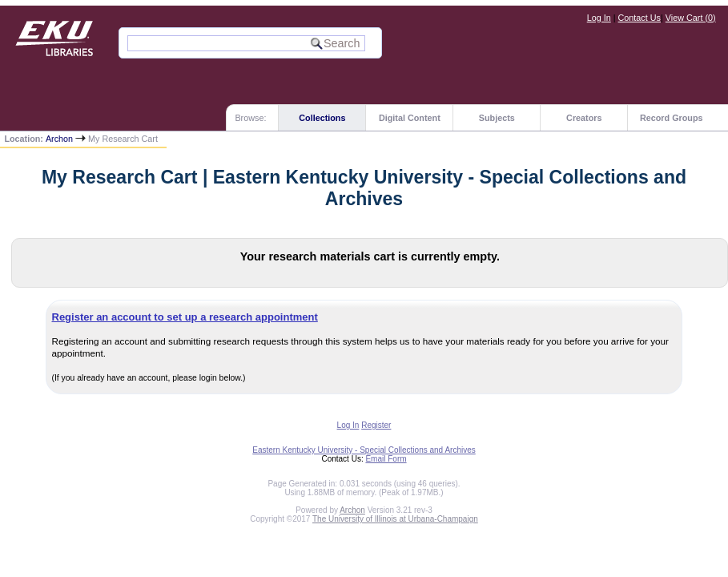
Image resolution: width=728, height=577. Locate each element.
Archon (59, 139)
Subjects (497, 118)
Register (376, 425)
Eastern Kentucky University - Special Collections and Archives (364, 450)
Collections (322, 118)
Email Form (386, 459)
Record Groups (672, 118)
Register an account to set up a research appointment (185, 317)
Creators (584, 118)
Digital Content (410, 118)
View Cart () (691, 18)
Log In (599, 18)
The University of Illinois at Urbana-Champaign (395, 519)
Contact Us (640, 18)
